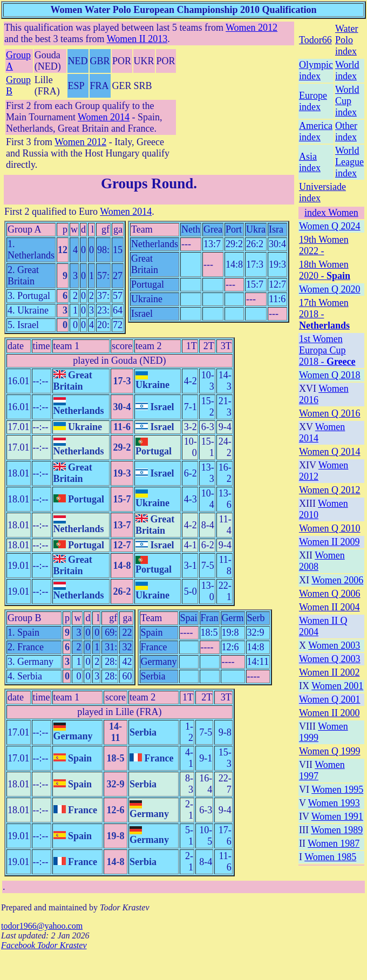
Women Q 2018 (330, 375)
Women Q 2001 (330, 699)
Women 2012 (252, 28)
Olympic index (316, 70)
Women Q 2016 (330, 413)
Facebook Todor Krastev (44, 945)
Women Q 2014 (330, 452)
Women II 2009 (329, 542)
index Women (331, 213)
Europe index (313, 101)
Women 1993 (334, 803)
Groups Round (147, 183)
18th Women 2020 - (325, 270)
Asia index (310, 162)
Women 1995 (337, 790)
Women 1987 (334, 843)
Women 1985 (330, 857)
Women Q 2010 (330, 528)
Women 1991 (337, 816)
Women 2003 (334, 645)
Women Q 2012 (330, 490)
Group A (25, 229)
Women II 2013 (137, 39)
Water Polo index (347, 40)
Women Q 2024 (330, 226)
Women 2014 (104, 117)
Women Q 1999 (330, 751)
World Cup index (347, 101)
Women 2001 (337, 686)
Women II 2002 (329, 672)
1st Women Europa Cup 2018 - (327, 350)
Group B (25, 618)
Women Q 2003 (330, 659)
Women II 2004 (329, 607)
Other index (346, 131)
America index (316, 131)
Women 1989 (337, 830)
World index (347, 70)
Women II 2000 (329, 713)
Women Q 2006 (330, 594)
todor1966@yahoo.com (42, 926)
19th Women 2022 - (324, 245)
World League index (349, 162)
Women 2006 (337, 580)
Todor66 (315, 40)
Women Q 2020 (330, 289)
